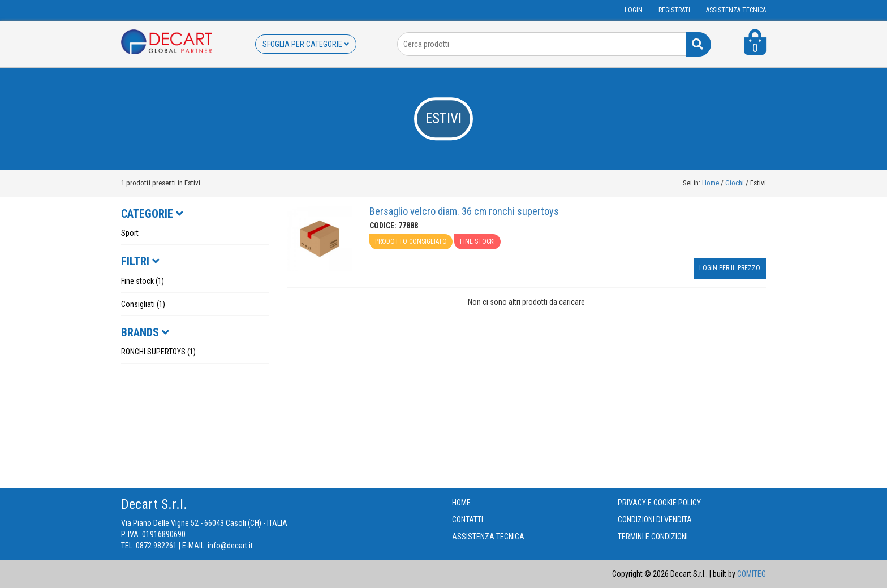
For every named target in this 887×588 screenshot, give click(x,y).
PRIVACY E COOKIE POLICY (659, 503)
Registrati (674, 10)
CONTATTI (468, 520)
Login (634, 10)
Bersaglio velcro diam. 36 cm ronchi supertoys (464, 211)
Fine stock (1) (143, 281)
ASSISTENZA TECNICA (736, 10)
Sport (130, 233)
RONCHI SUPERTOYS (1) (158, 352)
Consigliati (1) (143, 304)
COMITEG (752, 574)
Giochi (735, 183)
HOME (461, 503)
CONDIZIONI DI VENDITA (655, 520)
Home (711, 183)
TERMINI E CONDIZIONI (653, 537)
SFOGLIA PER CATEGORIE (306, 44)
